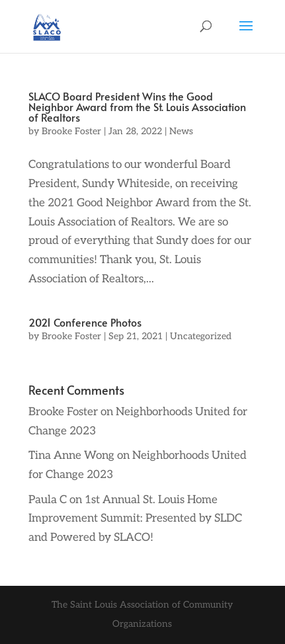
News (181, 131)
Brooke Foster (71, 131)
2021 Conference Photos (85, 322)
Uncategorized (201, 336)
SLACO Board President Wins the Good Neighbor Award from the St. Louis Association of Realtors (137, 106)
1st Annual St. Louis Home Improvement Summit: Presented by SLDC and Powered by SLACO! (135, 519)
